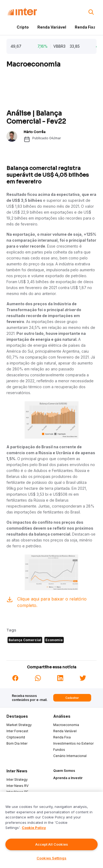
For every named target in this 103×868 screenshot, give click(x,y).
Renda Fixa (85, 27)
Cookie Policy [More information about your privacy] (34, 828)
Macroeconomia (66, 725)
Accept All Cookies (52, 844)
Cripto (23, 27)
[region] (51, 830)
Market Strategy (19, 725)
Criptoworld (16, 737)
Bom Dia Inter (17, 743)
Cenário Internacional (70, 756)
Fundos (59, 750)
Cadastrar (72, 698)
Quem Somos (64, 771)
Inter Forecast (17, 731)
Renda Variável (52, 27)
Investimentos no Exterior (73, 743)
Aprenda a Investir (68, 778)
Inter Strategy (17, 780)
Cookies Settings (51, 858)
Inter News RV (17, 786)
